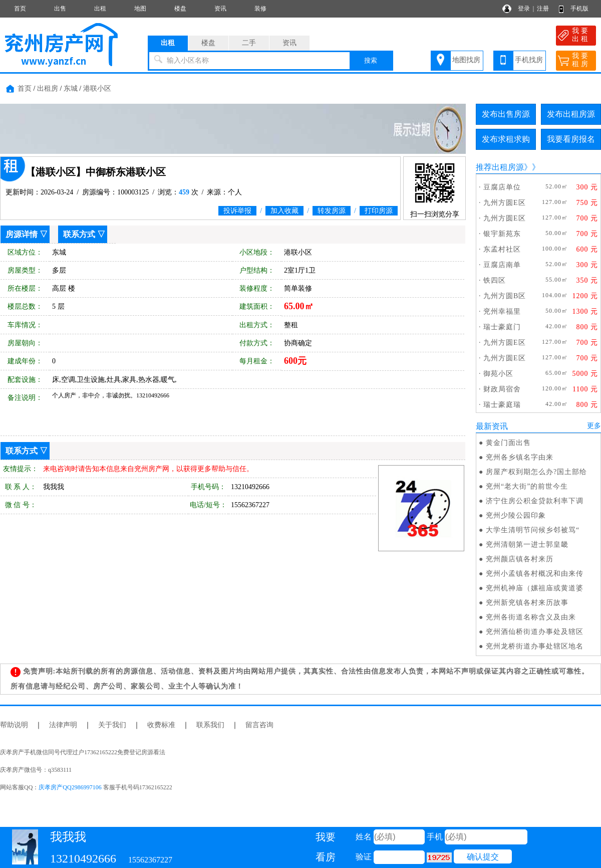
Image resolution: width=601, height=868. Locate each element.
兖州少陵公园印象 (516, 515)
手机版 (579, 9)
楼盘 (180, 9)
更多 (594, 426)
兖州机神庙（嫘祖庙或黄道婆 (535, 588)
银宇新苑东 (502, 234)
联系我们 (210, 725)
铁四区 (495, 280)
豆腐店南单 (502, 265)
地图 (140, 9)
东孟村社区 (502, 249)
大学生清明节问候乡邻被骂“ (533, 530)
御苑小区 (498, 374)
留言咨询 (259, 725)
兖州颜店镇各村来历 (520, 559)
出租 (100, 9)
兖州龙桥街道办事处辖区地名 (535, 646)
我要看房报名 (571, 139)
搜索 (371, 60)
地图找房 (466, 60)
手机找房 (529, 60)
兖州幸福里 (502, 311)
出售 (60, 9)
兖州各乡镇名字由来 (520, 457)
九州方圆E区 (505, 203)
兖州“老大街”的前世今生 (527, 486)
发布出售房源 (506, 114)
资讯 (220, 9)
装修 (260, 9)
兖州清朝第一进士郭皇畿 (527, 545)
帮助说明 (14, 725)
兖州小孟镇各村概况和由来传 (535, 574)
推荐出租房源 (500, 167)
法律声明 (63, 725)
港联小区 (97, 88)
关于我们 (112, 725)
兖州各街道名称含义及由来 (531, 617)
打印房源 (379, 211)
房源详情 (22, 234)
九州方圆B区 (505, 296)
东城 (71, 88)
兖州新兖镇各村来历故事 (527, 603)
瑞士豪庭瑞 (502, 405)
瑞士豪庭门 (502, 327)
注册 (543, 9)
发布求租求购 (506, 139)
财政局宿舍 (502, 389)
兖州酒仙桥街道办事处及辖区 (535, 632)
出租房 (48, 88)
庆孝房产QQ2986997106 (70, 787)
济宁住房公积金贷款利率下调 (535, 501)
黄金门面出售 (508, 443)
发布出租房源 (571, 114)
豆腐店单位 (502, 187)
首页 (20, 9)
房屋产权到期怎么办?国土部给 (536, 472)
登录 (524, 9)
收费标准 (161, 725)
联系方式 (79, 234)
